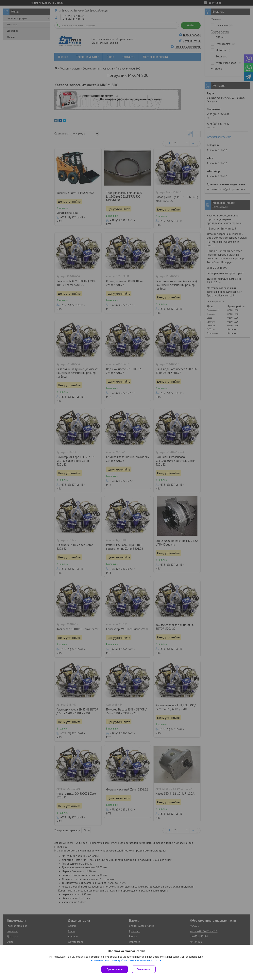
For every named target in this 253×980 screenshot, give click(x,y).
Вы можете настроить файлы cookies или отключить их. (125, 960)
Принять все (115, 969)
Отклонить (144, 969)
